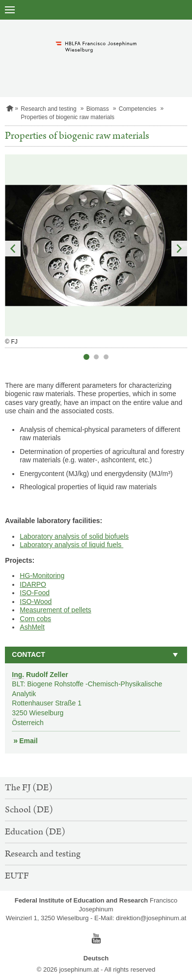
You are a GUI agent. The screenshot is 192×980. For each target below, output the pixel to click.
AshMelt (32, 627)
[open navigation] (10, 10)
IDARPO (33, 584)
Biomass (98, 109)
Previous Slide (13, 249)
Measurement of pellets (55, 610)
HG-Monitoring (42, 576)
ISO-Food (35, 593)
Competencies (138, 109)
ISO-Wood (36, 602)
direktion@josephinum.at (151, 918)
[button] (96, 655)
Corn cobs (35, 619)
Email (28, 741)
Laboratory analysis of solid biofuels (74, 536)
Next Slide (179, 249)
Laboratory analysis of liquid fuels (71, 545)
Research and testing (48, 109)
